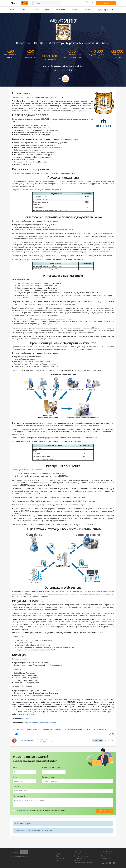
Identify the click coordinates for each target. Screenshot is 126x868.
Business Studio (18, 729)
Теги (12, 10)
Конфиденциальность (82, 856)
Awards (58, 860)
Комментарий (19, 796)
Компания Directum (19, 856)
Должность (18, 786)
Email (15, 777)
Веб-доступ (59, 729)
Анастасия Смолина (25, 740)
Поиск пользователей (106, 857)
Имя (15, 768)
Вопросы (35, 10)
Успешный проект (29, 718)
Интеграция (47, 729)
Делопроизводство (33, 729)
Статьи (23, 10)
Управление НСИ (100, 729)
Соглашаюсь (21, 811)
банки (89, 729)
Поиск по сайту (106, 851)
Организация (48, 777)
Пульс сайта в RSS (80, 858)
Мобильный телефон (51, 768)
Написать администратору (83, 863)
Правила (77, 854)
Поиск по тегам (107, 854)
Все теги (77, 860)
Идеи (47, 10)
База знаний (60, 10)
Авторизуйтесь (21, 831)
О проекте (77, 851)
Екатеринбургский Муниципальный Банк (40, 722)
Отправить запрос (104, 811)
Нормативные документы (75, 729)
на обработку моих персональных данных (40, 811)
